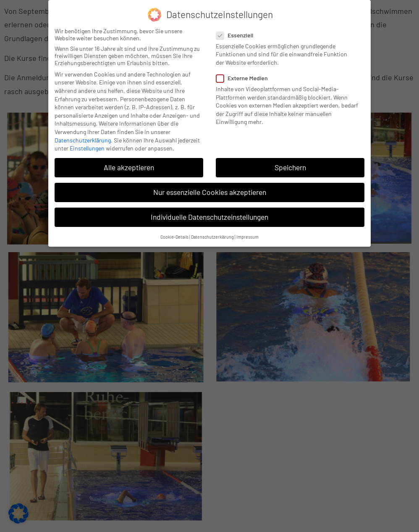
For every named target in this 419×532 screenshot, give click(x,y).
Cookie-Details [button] (174, 237)
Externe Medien (245, 78)
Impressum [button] (247, 237)
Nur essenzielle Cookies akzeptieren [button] (210, 192)
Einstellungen (87, 148)
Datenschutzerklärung (83, 140)
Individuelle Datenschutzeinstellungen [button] (209, 217)
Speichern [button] (290, 167)
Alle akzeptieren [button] (129, 167)
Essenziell (237, 35)
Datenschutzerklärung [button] (212, 237)
